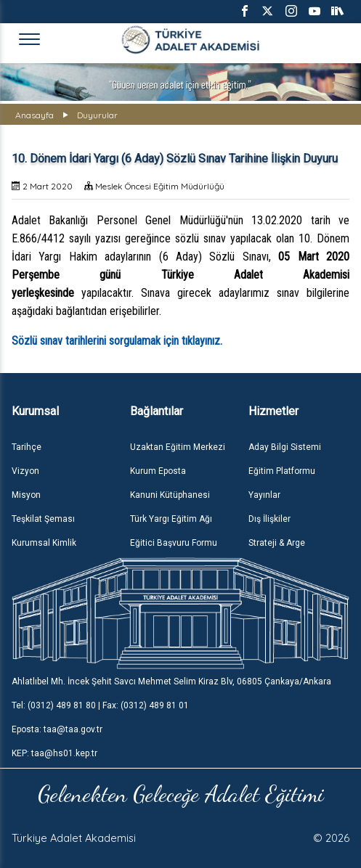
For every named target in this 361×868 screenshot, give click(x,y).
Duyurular (97, 115)
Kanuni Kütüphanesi (170, 495)
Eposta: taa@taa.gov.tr (57, 729)
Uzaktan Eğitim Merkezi (178, 447)
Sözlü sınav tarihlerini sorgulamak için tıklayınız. (117, 341)
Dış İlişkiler (269, 519)
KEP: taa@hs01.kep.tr (54, 753)
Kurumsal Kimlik (44, 543)
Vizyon (25, 471)
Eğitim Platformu (282, 471)
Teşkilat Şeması (43, 519)
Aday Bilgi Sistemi (285, 447)
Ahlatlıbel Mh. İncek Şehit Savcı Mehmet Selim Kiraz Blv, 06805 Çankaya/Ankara (171, 681)
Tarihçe (27, 447)
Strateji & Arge (277, 543)
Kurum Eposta (158, 471)
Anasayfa (35, 115)
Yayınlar (264, 495)
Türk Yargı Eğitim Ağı (171, 519)
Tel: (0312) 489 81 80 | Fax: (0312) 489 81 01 (100, 705)
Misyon (26, 495)
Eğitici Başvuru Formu (174, 543)
